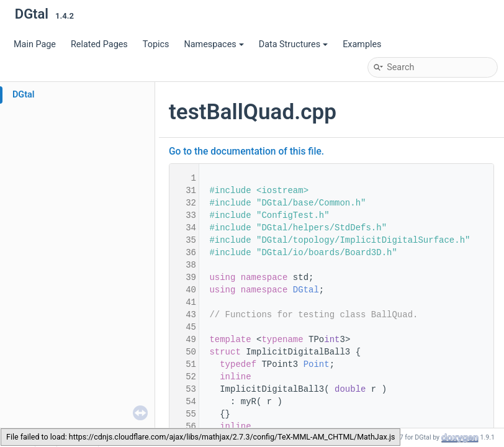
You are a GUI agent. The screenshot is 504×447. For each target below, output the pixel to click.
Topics (156, 44)
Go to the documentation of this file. (246, 151)
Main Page (35, 44)
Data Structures (293, 44)
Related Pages (99, 44)
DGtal (24, 95)
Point (317, 364)
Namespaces (214, 44)
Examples (362, 44)
